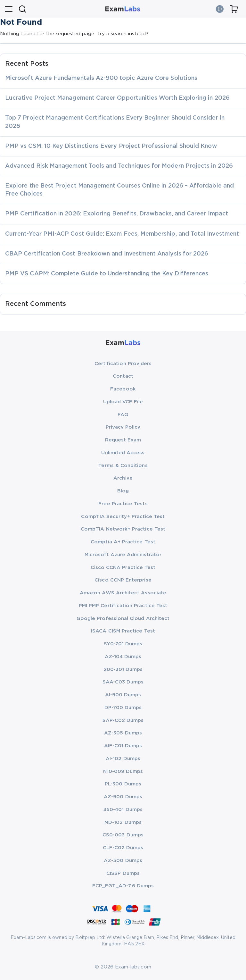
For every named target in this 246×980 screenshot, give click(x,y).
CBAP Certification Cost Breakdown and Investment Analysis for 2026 (107, 254)
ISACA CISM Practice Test (123, 631)
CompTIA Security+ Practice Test (123, 517)
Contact (123, 376)
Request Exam (123, 440)
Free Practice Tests (123, 504)
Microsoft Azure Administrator (123, 555)
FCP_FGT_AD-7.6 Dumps (123, 886)
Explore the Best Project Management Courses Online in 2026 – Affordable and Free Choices (119, 190)
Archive (123, 478)
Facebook (123, 389)
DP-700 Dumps (123, 708)
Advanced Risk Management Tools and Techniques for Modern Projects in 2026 (119, 166)
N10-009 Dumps (123, 771)
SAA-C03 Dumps (123, 682)
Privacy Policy (123, 427)
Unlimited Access (123, 453)
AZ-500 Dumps (123, 861)
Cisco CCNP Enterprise (123, 580)
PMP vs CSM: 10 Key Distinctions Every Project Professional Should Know (111, 146)
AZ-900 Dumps (123, 797)
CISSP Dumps (123, 873)
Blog (123, 491)
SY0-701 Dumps (123, 644)
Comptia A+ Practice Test (123, 542)
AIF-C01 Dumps (123, 746)
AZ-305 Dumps (123, 733)
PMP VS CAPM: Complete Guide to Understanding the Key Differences (107, 274)
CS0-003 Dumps (123, 835)
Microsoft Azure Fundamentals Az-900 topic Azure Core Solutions (101, 78)
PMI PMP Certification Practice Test (123, 606)
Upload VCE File (123, 402)
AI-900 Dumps (123, 695)
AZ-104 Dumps (123, 657)
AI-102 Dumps (123, 759)
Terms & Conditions (123, 466)
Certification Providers (123, 364)
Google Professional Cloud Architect (123, 619)
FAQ (123, 415)
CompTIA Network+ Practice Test (123, 529)
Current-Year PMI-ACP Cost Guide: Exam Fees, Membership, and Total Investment (122, 234)
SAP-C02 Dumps (123, 720)
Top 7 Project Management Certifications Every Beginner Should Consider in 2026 (115, 122)
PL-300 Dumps (123, 784)
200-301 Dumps (123, 670)
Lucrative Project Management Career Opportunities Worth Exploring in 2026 (117, 98)
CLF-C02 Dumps (123, 848)
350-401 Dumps (123, 810)
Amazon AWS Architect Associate (123, 593)
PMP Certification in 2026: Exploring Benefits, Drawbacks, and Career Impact (117, 214)
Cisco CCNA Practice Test (123, 568)
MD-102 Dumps (123, 822)
